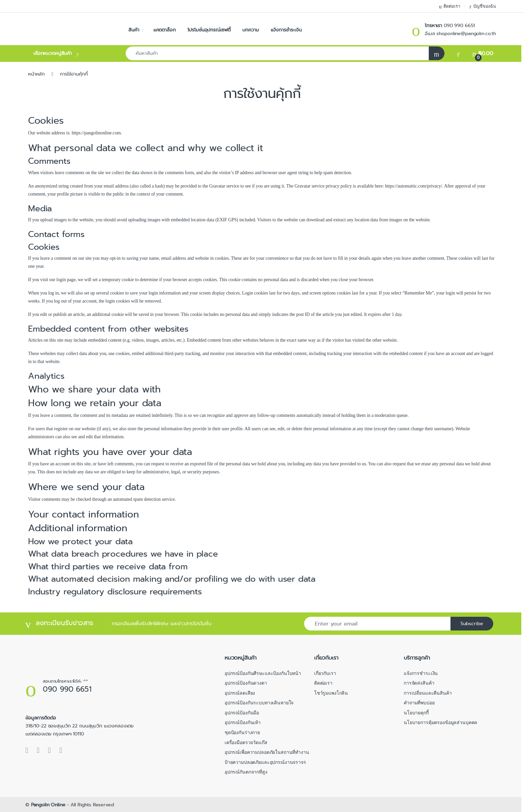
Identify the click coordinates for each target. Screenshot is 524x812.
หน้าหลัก (36, 74)
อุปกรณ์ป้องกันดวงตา (246, 683)
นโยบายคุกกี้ (416, 713)
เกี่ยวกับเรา (325, 673)
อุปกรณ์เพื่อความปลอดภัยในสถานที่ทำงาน (267, 752)
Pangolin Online (48, 805)
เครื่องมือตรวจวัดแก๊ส (246, 743)
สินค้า (134, 30)
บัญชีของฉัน (483, 7)
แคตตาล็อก (165, 30)
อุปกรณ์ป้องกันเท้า (243, 723)
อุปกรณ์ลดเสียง (240, 693)
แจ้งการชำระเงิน (286, 30)
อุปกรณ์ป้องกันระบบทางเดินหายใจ (259, 703)
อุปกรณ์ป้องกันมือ (242, 713)
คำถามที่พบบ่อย (419, 703)
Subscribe (472, 623)
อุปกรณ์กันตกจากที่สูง (246, 772)
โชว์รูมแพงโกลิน (331, 693)
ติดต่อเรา (450, 7)
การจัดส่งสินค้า (419, 683)
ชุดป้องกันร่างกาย (242, 733)
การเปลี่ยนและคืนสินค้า (428, 693)
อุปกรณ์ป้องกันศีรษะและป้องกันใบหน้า (263, 673)
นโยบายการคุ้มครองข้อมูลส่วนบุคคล (440, 723)
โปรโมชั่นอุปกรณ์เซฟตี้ (209, 30)
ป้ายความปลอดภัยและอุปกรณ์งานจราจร (265, 762)
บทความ (250, 30)
